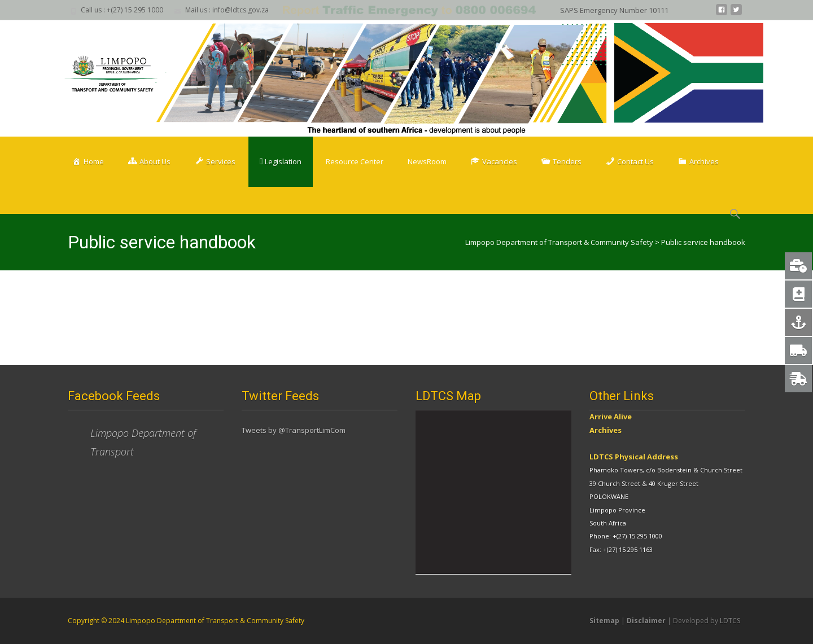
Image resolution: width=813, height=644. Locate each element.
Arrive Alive (611, 417)
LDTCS (730, 621)
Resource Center (355, 161)
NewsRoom (427, 161)
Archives (606, 430)
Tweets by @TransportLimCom (294, 430)
